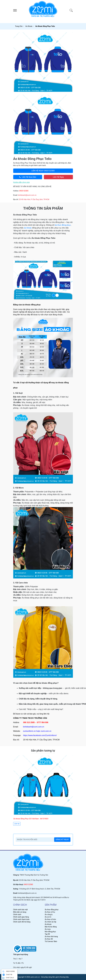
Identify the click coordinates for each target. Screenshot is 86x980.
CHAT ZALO (8, 978)
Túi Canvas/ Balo (51, 941)
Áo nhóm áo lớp (51, 922)
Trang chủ (19, 26)
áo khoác (28, 228)
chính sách (20, 905)
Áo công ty (49, 914)
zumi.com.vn (46, 731)
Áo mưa (48, 929)
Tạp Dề (47, 934)
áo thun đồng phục (63, 225)
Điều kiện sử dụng (20, 912)
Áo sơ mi (48, 917)
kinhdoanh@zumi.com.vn (27, 195)
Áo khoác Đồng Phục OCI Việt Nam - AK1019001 (31, 819)
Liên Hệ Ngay (58, 177)
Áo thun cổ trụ (50, 912)
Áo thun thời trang (51, 936)
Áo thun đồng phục (52, 910)
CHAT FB (7, 975)
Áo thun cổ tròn (50, 919)
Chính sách (17, 914)
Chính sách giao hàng (21, 917)
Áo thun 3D (49, 939)
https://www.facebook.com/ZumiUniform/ (40, 735)
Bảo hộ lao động (51, 927)
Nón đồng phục (50, 932)
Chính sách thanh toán (21, 919)
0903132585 (43, 171)
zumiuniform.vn (29, 731)
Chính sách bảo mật (20, 910)
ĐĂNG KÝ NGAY (62, 840)
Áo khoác (48, 924)
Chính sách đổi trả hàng (22, 922)
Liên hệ (17, 824)
